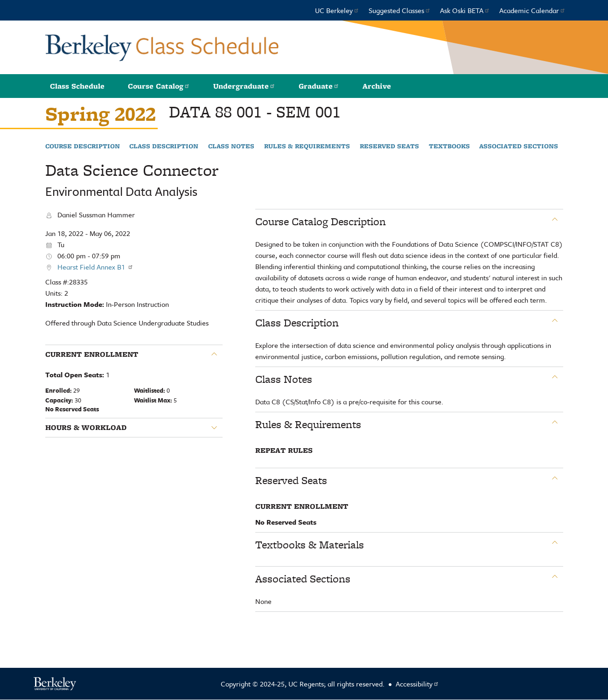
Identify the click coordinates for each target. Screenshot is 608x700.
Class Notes (231, 146)
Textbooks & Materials (310, 545)
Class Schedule (77, 86)
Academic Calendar (532, 10)
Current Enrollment (92, 354)
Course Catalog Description (321, 222)
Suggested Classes (400, 10)
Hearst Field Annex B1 (95, 267)
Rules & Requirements (307, 146)
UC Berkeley (337, 10)
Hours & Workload (86, 428)
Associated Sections (519, 146)
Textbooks (449, 146)
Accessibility (417, 684)
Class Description (164, 146)
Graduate (319, 86)
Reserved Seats (389, 146)
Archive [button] (377, 86)
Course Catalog (159, 86)
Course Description (83, 146)
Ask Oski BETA (465, 10)
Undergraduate (244, 86)
